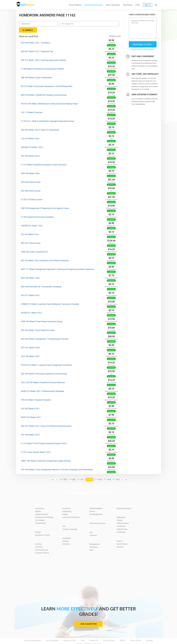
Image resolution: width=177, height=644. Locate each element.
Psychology (121, 526)
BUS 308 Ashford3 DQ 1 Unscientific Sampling (41, 281)
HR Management (96, 508)
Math (92, 544)
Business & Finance (43, 529)
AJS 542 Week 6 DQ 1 (30, 402)
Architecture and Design (45, 511)
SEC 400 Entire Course (31, 185)
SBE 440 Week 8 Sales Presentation (36, 71)
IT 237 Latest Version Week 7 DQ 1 (36, 446)
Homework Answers (94, 5)
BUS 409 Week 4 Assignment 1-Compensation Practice (45, 333)
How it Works (75, 5)
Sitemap (149, 634)
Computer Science (43, 547)
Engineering (67, 505)
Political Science (124, 517)
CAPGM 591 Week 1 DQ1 (32, 220)
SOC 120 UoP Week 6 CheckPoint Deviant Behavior (43, 376)
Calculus (39, 538)
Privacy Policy (109, 634)
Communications (42, 544)
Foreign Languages (70, 523)
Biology (38, 526)
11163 (98, 473)
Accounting (40, 502)
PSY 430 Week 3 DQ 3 (31, 429)
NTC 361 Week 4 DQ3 (30, 342)
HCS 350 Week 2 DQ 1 (31, 350)
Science (120, 535)
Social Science (123, 538)
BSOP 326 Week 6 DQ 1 (31, 411)
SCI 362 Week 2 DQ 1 (30, 228)
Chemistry (39, 541)
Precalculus (121, 520)
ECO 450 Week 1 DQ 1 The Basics (36, 37)
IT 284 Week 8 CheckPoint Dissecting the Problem (43, 63)
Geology (66, 535)
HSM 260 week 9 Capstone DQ (34, 246)
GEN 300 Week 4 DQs (30, 167)
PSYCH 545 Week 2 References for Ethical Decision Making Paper (49, 98)
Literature (93, 529)
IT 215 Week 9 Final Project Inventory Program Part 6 (44, 437)
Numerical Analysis (125, 502)
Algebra (38, 505)
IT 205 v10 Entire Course (32, 193)
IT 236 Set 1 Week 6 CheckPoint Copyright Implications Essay (48, 115)
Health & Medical (96, 502)
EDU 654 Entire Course (31, 176)
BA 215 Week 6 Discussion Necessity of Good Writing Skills (47, 80)
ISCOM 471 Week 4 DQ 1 (32, 307)
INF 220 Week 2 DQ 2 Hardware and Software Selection (45, 254)
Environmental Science (72, 511)
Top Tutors (128, 5)
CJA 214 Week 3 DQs (30, 132)
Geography (67, 532)
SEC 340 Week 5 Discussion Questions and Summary (44, 368)
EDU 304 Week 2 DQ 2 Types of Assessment (40, 124)
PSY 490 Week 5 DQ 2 (31, 150)
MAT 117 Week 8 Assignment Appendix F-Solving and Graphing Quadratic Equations (58, 263)
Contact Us (94, 634)
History (92, 505)
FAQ (138, 5)
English (65, 508)
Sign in (147, 5)
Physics (120, 514)
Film (64, 520)
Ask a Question (113, 5)
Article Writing (41, 517)
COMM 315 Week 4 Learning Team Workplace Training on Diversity (50, 298)
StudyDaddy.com (95, 638)
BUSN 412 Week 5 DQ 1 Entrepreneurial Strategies (43, 385)
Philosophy (121, 511)
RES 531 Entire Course (31, 237)
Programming (122, 523)
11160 (72, 473)
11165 (116, 473)
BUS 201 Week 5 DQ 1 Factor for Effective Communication (46, 420)
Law (91, 526)
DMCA (122, 634)
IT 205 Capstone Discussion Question (37, 211)
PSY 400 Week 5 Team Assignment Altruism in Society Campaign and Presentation (57, 463)
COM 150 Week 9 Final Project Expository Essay (42, 315)
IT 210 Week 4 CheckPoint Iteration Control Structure (44, 159)
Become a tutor (70, 634)
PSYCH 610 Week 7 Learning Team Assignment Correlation (47, 359)
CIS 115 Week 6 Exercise (32, 106)
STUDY (29, 5)
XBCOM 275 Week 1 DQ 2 (32, 141)
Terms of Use (135, 634)
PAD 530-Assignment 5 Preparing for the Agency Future (45, 202)
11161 (81, 473)
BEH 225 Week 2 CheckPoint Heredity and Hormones (44, 89)
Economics (67, 502)
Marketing (94, 541)
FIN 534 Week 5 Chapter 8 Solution (36, 394)
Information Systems (98, 517)
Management (95, 538)
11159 (63, 473)
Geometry (66, 538)
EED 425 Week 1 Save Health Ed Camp (38, 324)
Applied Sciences (42, 508)
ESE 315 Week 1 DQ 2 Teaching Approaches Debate (43, 54)
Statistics (121, 541)
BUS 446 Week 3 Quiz (30, 272)
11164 (107, 473)
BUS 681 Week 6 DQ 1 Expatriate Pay (37, 45)
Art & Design (40, 514)
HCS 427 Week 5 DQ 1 (31, 289)
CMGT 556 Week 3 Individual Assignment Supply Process (46, 455)
